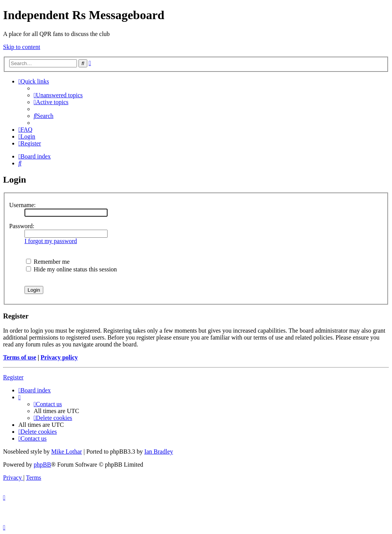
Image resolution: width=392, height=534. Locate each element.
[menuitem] (58, 95)
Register (13, 377)
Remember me (48, 262)
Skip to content (22, 47)
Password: (22, 226)
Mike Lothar (67, 452)
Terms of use (20, 357)
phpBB (42, 465)
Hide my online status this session (71, 269)
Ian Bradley (159, 452)
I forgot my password (51, 241)
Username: (22, 205)
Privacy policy (59, 357)
